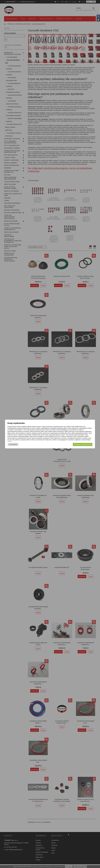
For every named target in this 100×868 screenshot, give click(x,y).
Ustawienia (10, 444)
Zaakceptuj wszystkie (85, 444)
